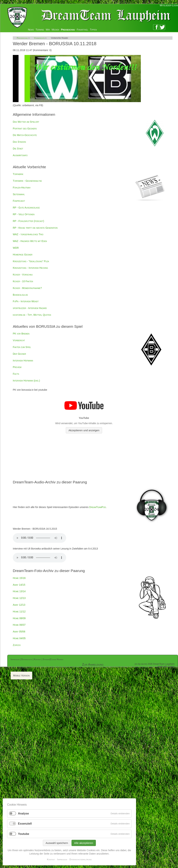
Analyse (23, 813)
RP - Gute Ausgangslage (26, 208)
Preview (17, 367)
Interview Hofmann (23, 361)
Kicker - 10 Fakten (23, 281)
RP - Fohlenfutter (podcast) (28, 221)
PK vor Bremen (21, 334)
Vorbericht (19, 340)
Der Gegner (19, 354)
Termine (40, 30)
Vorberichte (39, 38)
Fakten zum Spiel (22, 347)
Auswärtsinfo (20, 155)
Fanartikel (83, 30)
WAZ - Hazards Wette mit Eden (30, 241)
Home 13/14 (19, 591)
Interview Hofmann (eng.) (26, 381)
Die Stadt (18, 149)
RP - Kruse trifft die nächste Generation (35, 228)
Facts (16, 374)
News (31, 30)
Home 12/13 (19, 598)
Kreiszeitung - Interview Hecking (30, 268)
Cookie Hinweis (57, 659)
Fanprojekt (19, 201)
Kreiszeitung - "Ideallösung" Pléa (31, 261)
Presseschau (68, 30)
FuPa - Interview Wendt (26, 301)
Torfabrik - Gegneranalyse (27, 181)
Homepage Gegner (23, 255)
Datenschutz (27, 659)
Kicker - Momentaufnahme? (27, 288)
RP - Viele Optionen (24, 214)
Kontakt (38, 659)
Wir (48, 30)
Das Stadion (19, 142)
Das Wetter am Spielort (26, 122)
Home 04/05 (19, 638)
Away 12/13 (19, 605)
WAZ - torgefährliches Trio (28, 234)
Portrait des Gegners (25, 129)
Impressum (15, 659)
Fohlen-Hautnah (22, 188)
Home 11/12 (19, 612)
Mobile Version (21, 676)
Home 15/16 (19, 578)
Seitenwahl (19, 194)
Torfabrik (18, 174)
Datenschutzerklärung (81, 859)
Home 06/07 (19, 625)
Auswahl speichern (57, 843)
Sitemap (46, 659)
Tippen (93, 30)
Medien (55, 30)
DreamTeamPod (98, 507)
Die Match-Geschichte (25, 135)
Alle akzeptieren (84, 843)
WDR (16, 248)
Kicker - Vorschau (23, 275)
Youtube (24, 834)
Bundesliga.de (20, 295)
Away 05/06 (19, 632)
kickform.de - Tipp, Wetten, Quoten (32, 315)
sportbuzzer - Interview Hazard (30, 308)
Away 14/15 (19, 585)
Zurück (17, 645)
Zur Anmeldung (93, 665)
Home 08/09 (19, 618)
